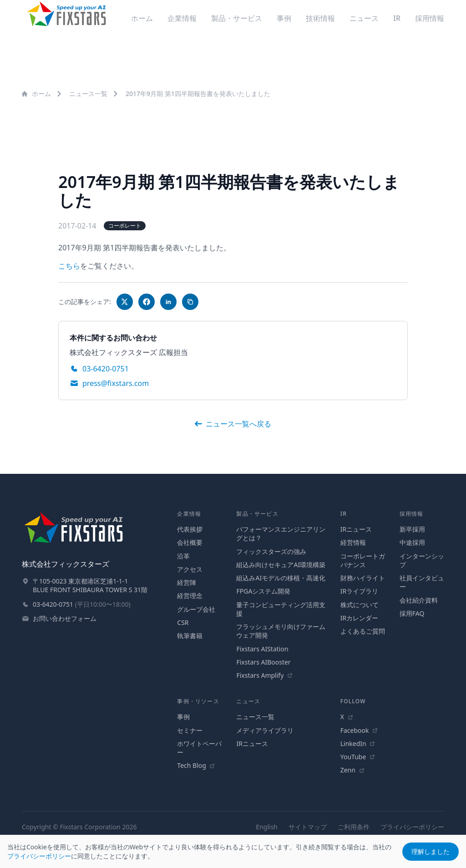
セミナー (190, 730)
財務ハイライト (363, 578)
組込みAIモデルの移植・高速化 (281, 578)
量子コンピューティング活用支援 (281, 609)
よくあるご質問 (363, 631)
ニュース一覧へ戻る (233, 424)
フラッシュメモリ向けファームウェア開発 (281, 631)
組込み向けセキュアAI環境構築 (281, 565)
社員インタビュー (422, 582)
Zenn (352, 770)
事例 (284, 18)
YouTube (358, 757)
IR (397, 18)
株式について (360, 605)
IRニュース (356, 529)
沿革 (183, 556)
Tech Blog (196, 765)
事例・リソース (198, 701)
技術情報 (320, 18)
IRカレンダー (359, 618)
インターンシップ (422, 560)
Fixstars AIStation (262, 649)
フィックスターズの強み (271, 551)
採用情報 (430, 18)
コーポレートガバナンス (363, 560)
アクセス (190, 569)
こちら (69, 266)
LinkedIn (358, 744)
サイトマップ (308, 827)
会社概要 (190, 542)
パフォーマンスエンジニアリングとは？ (281, 533)
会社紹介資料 (419, 600)
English (267, 827)
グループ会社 (196, 609)
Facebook (359, 730)
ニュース (364, 18)
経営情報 (353, 542)
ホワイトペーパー (199, 748)
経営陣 (187, 582)
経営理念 (190, 596)
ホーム (142, 18)
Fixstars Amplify (264, 675)
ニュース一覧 (88, 94)
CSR (183, 622)
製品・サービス (237, 18)
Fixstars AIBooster (263, 662)
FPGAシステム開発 (263, 591)
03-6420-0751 (106, 369)
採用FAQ (412, 613)
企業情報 (182, 18)
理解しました (431, 851)
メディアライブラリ (265, 730)
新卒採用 (412, 529)
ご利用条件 (354, 827)
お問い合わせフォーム (65, 618)
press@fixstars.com (116, 383)
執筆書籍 (190, 636)
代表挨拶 (190, 529)
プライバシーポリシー (412, 827)
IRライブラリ (359, 591)
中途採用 (412, 542)
